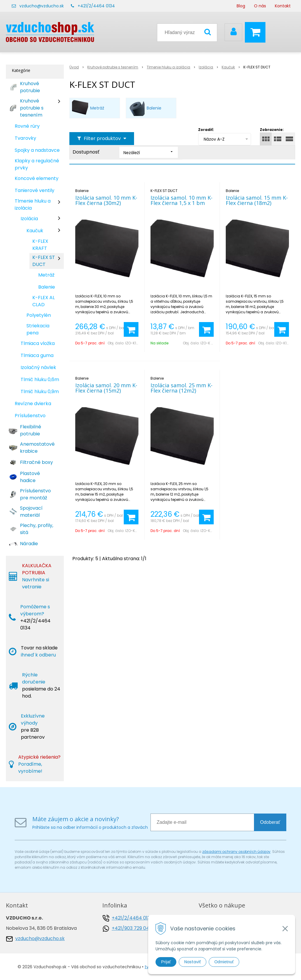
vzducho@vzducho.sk (42, 6)
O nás (260, 6)
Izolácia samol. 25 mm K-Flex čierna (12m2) (182, 388)
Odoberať (270, 822)
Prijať (166, 962)
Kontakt (283, 6)
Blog (241, 6)
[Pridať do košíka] (131, 329)
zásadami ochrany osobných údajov (236, 852)
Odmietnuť (224, 962)
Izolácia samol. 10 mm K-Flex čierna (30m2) (106, 200)
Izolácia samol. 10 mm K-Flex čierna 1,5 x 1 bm (182, 200)
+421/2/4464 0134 (96, 6)
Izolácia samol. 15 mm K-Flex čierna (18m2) (257, 200)
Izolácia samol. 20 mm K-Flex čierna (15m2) (106, 388)
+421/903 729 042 (132, 928)
